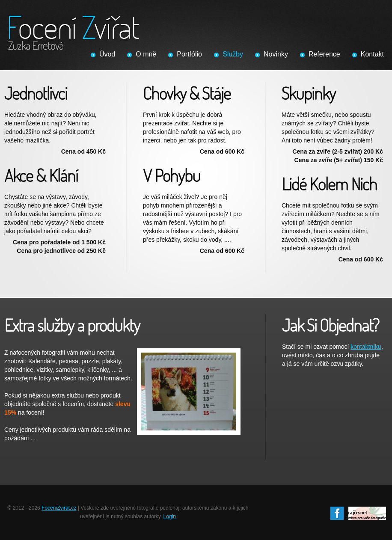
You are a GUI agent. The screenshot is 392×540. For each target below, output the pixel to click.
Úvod (107, 54)
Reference (324, 54)
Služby (233, 54)
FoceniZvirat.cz (59, 508)
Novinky (276, 54)
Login (170, 516)
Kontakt (372, 54)
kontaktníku (366, 347)
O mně (146, 54)
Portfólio (189, 54)
